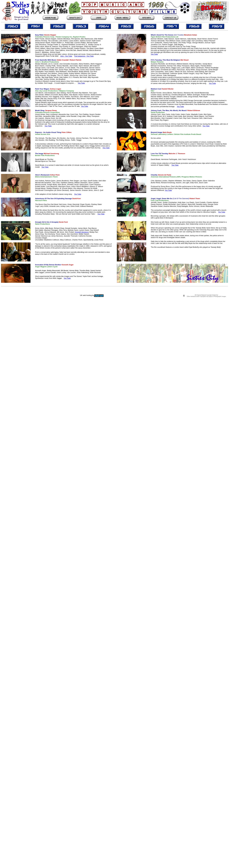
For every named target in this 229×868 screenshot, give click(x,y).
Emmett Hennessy (82, 232)
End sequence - (80, 56)
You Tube (90, 56)
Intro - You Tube (66, 56)
